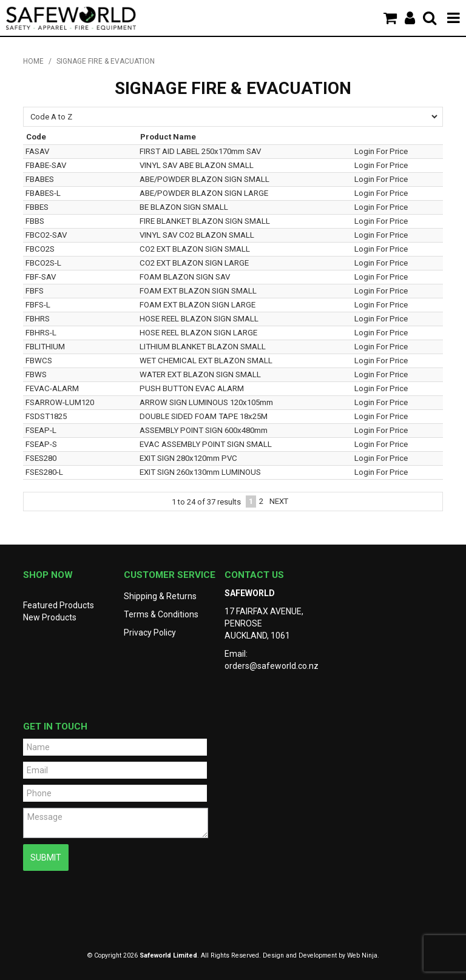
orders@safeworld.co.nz (272, 666)
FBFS (35, 291)
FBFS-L (38, 305)
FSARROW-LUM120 (60, 402)
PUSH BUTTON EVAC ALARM (192, 388)
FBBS (35, 221)
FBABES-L (43, 193)
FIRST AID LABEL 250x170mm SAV (200, 151)
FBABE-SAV (46, 165)
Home (33, 61)
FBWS (36, 374)
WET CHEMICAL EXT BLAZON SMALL (206, 361)
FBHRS (38, 319)
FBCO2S (40, 249)
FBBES (37, 207)
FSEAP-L (41, 430)
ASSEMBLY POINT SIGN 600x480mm (204, 430)
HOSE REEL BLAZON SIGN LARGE (198, 333)
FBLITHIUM (45, 347)
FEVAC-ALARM (52, 388)
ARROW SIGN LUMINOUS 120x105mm (206, 402)
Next (279, 501)
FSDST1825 (46, 416)
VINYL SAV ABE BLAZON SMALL (197, 165)
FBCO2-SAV (46, 235)
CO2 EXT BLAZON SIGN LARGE (194, 263)
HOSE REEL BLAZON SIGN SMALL (199, 319)
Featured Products (59, 605)
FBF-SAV (41, 277)
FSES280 (41, 458)
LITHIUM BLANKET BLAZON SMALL (203, 347)
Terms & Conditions (161, 614)
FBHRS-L (41, 333)
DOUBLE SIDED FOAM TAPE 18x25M (204, 416)
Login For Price (381, 151)
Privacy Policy (150, 633)
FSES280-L (44, 472)
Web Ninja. (363, 955)
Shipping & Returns (160, 596)
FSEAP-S (41, 444)
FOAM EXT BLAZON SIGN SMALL (198, 291)
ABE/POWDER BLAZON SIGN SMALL (204, 179)
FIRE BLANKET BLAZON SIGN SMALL (205, 221)
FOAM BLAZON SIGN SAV (185, 277)
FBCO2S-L (43, 263)
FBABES (40, 179)
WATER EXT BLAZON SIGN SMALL (200, 374)
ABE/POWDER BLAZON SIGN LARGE (204, 193)
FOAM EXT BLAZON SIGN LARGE (198, 305)
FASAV (37, 151)
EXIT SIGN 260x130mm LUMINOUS (200, 472)
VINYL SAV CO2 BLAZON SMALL (197, 235)
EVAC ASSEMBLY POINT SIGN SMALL (206, 444)
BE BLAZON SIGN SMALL (184, 207)
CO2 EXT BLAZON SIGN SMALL (195, 249)
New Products (50, 617)
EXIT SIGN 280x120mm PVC (188, 458)
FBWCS (39, 361)
